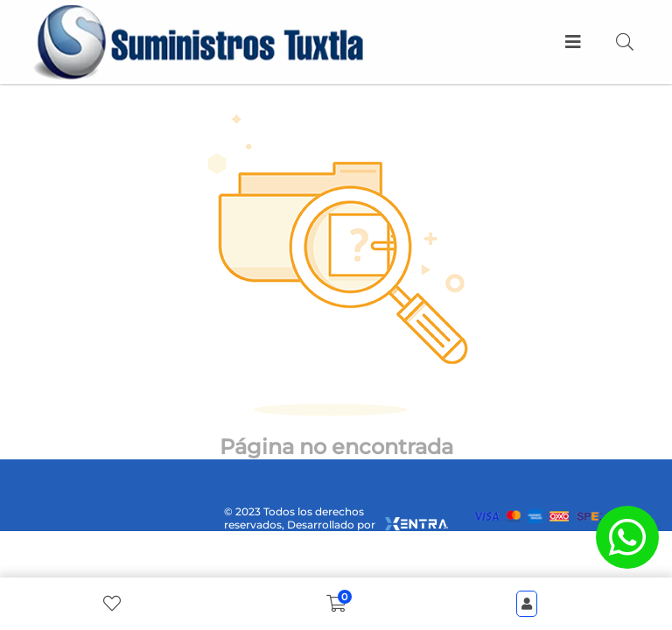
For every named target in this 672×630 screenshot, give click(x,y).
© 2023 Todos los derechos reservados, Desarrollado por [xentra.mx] (336, 518)
